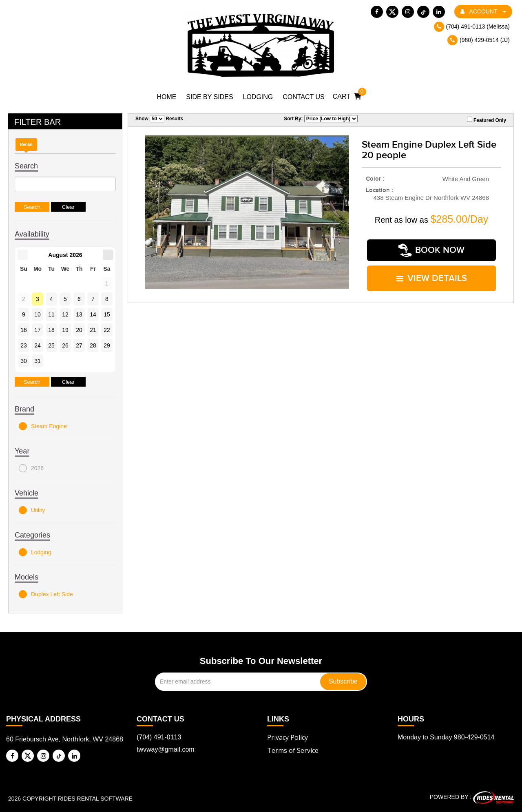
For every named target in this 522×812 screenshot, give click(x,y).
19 (65, 330)
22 (107, 330)
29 (107, 345)
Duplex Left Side (46, 594)
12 (65, 314)
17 (38, 330)
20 (79, 330)
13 (79, 314)
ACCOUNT (483, 11)
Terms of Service (293, 750)
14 (93, 314)
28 (93, 345)
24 (38, 345)
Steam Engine (43, 426)
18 (51, 330)
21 (93, 330)
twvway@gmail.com (166, 749)
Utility (32, 510)
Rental (26, 145)
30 (24, 361)
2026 (31, 468)
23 (24, 345)
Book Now (431, 250)
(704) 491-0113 (159, 737)
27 (79, 345)
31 (38, 361)
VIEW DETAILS (432, 278)
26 (65, 345)
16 (24, 330)
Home (166, 97)
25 (51, 345)
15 (107, 314)
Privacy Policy (288, 737)
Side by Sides (209, 97)
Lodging (258, 97)
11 (51, 314)
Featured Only (487, 120)
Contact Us (304, 97)
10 (38, 314)
